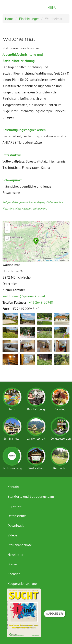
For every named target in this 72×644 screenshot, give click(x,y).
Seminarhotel (12, 439)
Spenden (14, 574)
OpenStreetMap (51, 260)
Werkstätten (36, 468)
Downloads (16, 526)
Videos (12, 535)
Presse (12, 564)
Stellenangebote (20, 545)
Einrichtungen (29, 19)
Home (9, 19)
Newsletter (16, 555)
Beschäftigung (36, 409)
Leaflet (39, 260)
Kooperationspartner (23, 584)
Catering (60, 409)
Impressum (16, 506)
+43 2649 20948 (41, 302)
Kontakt (13, 487)
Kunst (12, 409)
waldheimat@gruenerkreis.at (24, 296)
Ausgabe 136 (55, 614)
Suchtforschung (12, 468)
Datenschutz (17, 516)
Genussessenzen (61, 439)
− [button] (7, 231)
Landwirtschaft (36, 439)
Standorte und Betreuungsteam (31, 496)
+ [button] (7, 226)
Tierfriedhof (60, 468)
